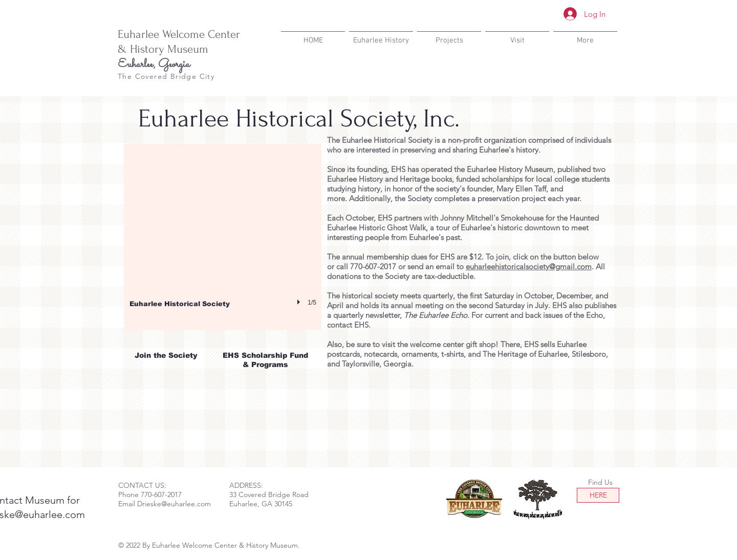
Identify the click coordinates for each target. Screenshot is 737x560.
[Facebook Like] (555, 77)
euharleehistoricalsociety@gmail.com (529, 266)
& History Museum (163, 49)
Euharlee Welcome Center (179, 34)
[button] (223, 237)
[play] (300, 302)
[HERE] (598, 495)
